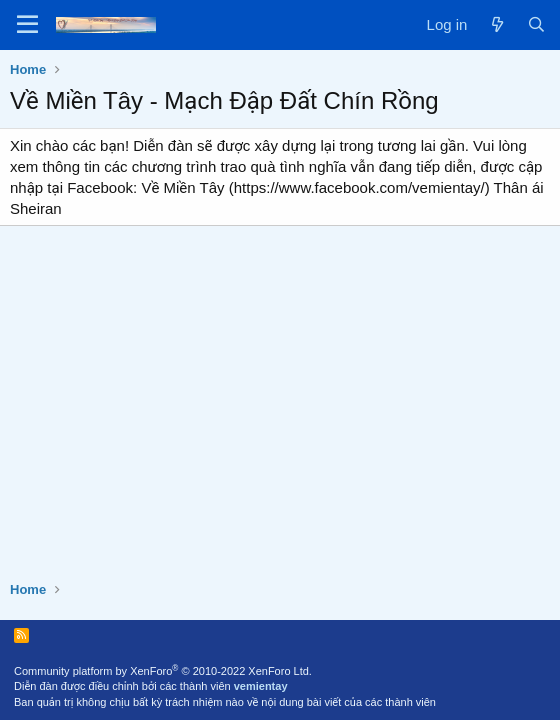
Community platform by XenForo (163, 671)
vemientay (261, 686)
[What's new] (496, 24)
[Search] (536, 24)
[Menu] (27, 25)
